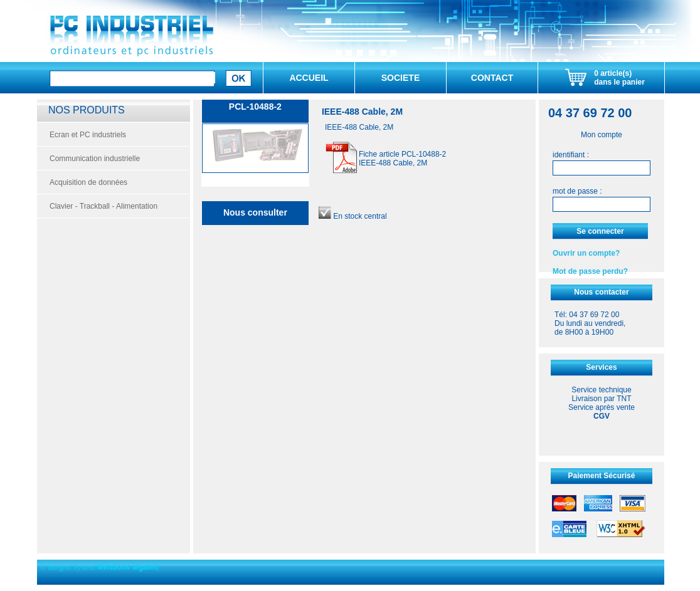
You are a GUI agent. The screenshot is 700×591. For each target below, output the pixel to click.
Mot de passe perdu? (590, 271)
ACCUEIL (309, 78)
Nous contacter (601, 292)
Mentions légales (128, 567)
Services (601, 367)
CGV (602, 416)
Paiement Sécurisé (602, 476)
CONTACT (492, 78)
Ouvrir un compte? (586, 253)
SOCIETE (400, 78)
